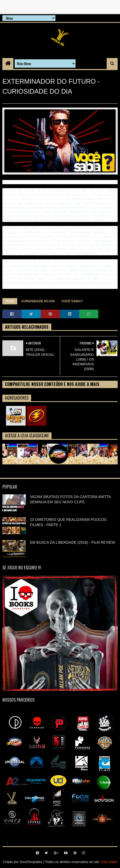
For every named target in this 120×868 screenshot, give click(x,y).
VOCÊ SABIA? (72, 301)
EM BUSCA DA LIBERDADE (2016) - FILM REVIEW (72, 542)
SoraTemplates (31, 862)
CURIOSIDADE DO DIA (38, 301)
